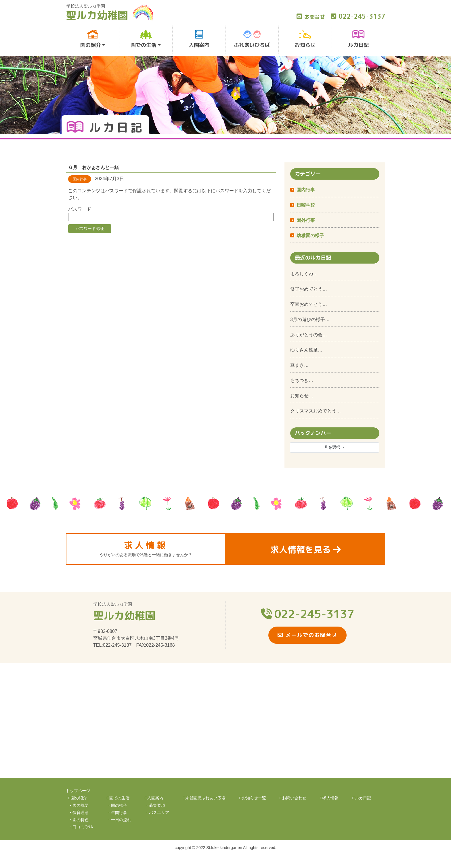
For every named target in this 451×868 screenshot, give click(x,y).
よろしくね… (304, 274)
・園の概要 (79, 805)
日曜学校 (306, 205)
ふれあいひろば (252, 39)
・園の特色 (79, 820)
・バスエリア (157, 813)
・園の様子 (117, 805)
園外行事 (306, 220)
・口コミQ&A (81, 827)
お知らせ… (302, 396)
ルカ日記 (358, 39)
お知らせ (305, 39)
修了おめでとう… (309, 289)
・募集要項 (155, 805)
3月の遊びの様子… (310, 319)
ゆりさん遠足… (306, 350)
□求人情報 (329, 798)
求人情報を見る (305, 550)
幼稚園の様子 (310, 236)
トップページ (78, 791)
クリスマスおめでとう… (316, 411)
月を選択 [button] (333, 447)
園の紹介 (91, 39)
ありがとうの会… (309, 335)
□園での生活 (118, 798)
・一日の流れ (119, 820)
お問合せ (311, 17)
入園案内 (199, 39)
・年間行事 (117, 813)
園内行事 (306, 190)
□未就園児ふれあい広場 (204, 798)
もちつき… (302, 380)
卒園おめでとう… (309, 304)
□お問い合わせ (293, 798)
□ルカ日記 (362, 798)
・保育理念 (79, 813)
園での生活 (144, 39)
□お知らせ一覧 (253, 798)
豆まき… (299, 365)
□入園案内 (154, 798)
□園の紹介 (78, 798)
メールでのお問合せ (307, 635)
